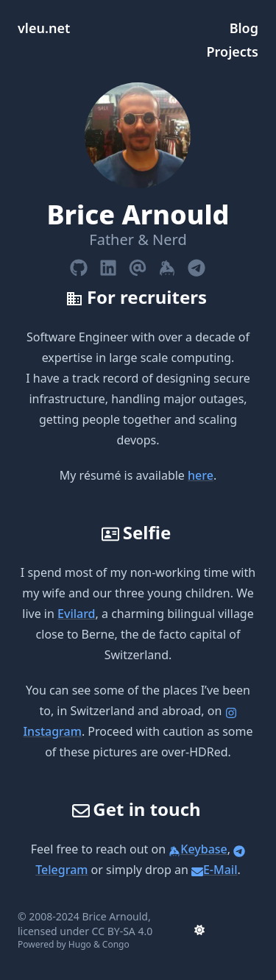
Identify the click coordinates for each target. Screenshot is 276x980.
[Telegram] (197, 265)
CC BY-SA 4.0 (123, 931)
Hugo (80, 944)
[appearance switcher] (199, 930)
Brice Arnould (115, 916)
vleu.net (44, 28)
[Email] (138, 265)
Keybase (198, 849)
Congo (116, 944)
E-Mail (215, 870)
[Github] (79, 265)
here (201, 475)
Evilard (77, 614)
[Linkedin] (108, 265)
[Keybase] (167, 265)
